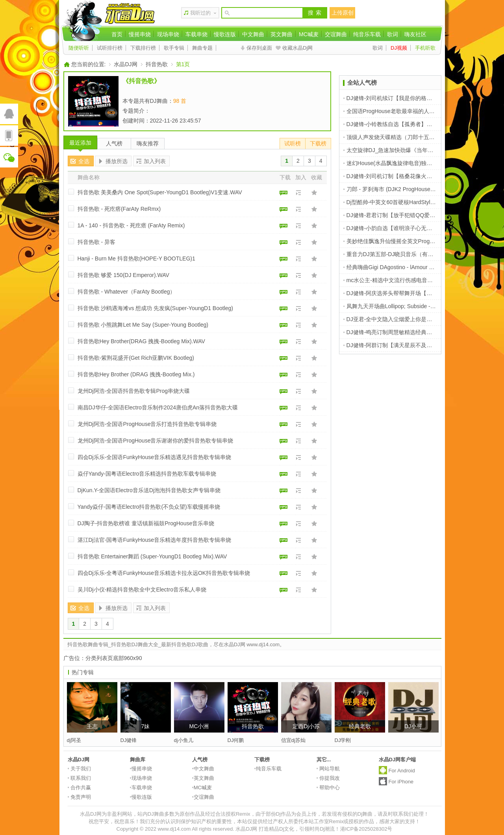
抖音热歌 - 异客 (96, 242)
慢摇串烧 (140, 34)
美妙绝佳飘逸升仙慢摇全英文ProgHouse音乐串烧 (406, 241)
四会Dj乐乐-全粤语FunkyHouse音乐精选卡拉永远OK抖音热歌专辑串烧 (164, 573)
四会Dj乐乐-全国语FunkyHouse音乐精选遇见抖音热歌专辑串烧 (154, 457)
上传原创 (343, 13)
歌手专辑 (174, 48)
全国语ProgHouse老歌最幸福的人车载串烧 (397, 111)
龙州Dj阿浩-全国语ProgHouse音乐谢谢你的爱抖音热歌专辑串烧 (156, 441)
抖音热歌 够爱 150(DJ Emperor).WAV (123, 275)
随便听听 (79, 48)
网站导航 (328, 769)
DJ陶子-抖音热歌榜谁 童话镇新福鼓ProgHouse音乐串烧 (146, 523)
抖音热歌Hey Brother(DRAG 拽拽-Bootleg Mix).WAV (141, 341)
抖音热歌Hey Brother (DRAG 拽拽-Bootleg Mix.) (136, 374)
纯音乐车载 (367, 34)
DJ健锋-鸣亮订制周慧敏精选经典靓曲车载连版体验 (407, 332)
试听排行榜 (110, 48)
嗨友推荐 (148, 143)
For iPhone (401, 782)
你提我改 (328, 778)
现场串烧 (168, 34)
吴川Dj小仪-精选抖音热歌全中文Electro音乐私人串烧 (142, 590)
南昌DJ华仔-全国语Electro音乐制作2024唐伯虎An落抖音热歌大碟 (158, 407)
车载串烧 (196, 34)
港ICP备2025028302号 (366, 829)
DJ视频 (399, 48)
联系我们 (80, 778)
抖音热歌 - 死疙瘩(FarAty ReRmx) (119, 209)
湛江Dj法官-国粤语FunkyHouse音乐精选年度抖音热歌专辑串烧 (154, 540)
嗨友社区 (415, 34)
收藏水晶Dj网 (297, 48)
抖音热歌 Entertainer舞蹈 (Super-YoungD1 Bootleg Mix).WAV (152, 556)
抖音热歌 (157, 64)
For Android (402, 771)
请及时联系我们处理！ (403, 814)
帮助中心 (328, 788)
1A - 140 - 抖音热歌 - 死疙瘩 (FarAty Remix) (131, 225)
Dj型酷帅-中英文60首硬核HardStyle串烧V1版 (400, 202)
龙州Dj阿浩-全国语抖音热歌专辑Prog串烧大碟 (134, 391)
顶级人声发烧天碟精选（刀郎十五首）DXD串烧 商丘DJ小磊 (418, 137)
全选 (84, 161)
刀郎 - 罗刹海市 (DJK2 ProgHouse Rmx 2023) (401, 189)
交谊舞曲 (336, 34)
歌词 (393, 34)
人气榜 (114, 143)
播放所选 (117, 161)
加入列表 (155, 161)
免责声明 (80, 797)
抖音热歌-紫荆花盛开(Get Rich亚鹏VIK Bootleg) (136, 358)
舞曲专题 (202, 48)
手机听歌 (425, 48)
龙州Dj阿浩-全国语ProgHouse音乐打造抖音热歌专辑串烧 (147, 424)
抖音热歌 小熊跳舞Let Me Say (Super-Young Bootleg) (143, 325)
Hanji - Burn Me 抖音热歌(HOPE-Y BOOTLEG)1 (136, 258)
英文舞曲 (282, 34)
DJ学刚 (343, 740)
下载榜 (318, 143)
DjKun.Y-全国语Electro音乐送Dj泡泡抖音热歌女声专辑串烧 (149, 490)
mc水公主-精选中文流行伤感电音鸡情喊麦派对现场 (407, 280)
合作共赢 (80, 788)
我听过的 (200, 13)
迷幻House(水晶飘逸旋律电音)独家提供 (393, 163)
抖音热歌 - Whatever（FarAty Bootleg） (127, 292)
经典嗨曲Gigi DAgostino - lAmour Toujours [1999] (405, 267)
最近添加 (80, 143)
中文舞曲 (253, 34)
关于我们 (80, 769)
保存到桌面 (259, 48)
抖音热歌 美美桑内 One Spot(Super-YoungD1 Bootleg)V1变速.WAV (160, 192)
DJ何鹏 (236, 740)
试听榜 (293, 143)
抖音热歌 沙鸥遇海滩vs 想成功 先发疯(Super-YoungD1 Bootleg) (155, 308)
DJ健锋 (129, 740)
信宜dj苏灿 (293, 740)
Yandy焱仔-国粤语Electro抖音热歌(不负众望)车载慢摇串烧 (149, 507)
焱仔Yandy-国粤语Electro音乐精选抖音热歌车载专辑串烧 (147, 474)
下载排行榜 (143, 48)
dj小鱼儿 (184, 740)
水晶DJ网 (125, 64)
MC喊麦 (309, 34)
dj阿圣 (74, 740)
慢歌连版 (225, 34)
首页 (117, 34)
